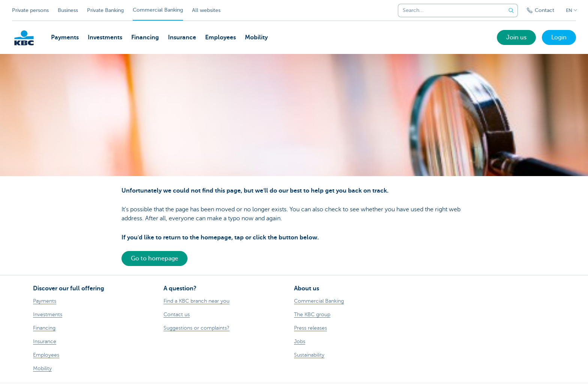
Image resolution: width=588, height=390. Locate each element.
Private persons (30, 10)
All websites (206, 10)
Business (68, 10)
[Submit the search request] (511, 10)
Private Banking (105, 10)
